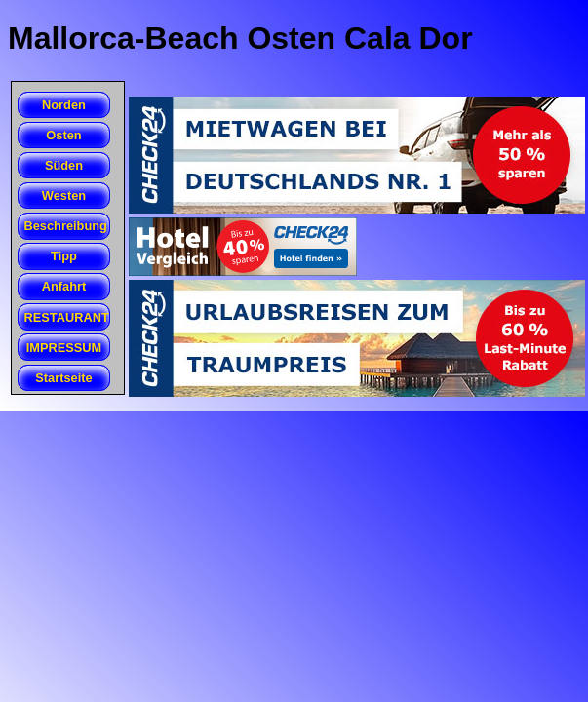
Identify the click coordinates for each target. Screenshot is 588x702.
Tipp (64, 256)
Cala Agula (19, 149)
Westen (64, 195)
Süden (64, 165)
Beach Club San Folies (19, 179)
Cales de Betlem (19, 119)
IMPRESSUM (64, 348)
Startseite (63, 378)
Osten (63, 135)
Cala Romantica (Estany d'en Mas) (19, 180)
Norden (64, 105)
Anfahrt (64, 286)
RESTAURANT (67, 317)
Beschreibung (66, 226)
